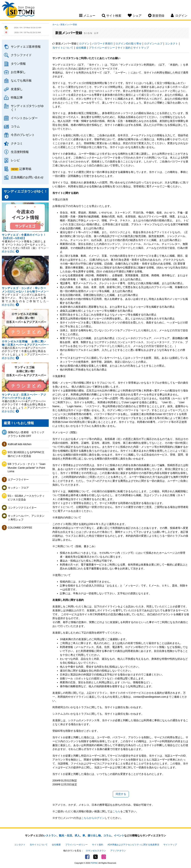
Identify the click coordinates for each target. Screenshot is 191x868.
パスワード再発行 (102, 44)
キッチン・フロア (18, 488)
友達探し (17, 89)
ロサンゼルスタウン (96, 851)
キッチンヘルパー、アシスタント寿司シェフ (26, 518)
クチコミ (17, 143)
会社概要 (81, 48)
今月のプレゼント (23, 135)
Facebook (87, 857)
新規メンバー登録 (69, 24)
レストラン (50, 835)
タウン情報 (18, 64)
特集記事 (17, 97)
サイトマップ (141, 48)
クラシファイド (21, 55)
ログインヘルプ (153, 44)
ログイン (84, 44)
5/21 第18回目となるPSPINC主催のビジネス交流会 (26, 454)
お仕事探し (18, 72)
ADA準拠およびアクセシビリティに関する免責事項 (133, 845)
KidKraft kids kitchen (20, 444)
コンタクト (171, 44)
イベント (119, 835)
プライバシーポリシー (102, 48)
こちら (116, 811)
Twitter (95, 857)
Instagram (104, 857)
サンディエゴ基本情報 (26, 47)
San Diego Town (18, 10)
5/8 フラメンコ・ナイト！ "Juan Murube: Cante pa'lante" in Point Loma (27, 468)
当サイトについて (63, 48)
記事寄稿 (25, 169)
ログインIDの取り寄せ (129, 44)
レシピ (15, 160)
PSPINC (94, 863)
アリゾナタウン (118, 851)
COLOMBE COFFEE (20, 528)
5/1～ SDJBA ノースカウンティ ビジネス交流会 (27, 498)
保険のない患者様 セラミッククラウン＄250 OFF (26, 434)
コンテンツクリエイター (22, 508)
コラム (15, 126)
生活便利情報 (20, 152)
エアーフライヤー (18, 480)
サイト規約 (124, 48)
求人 (77, 835)
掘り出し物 (94, 835)
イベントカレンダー (24, 118)
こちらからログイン (93, 818)
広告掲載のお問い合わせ (27, 177)
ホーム (55, 24)
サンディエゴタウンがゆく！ (27, 108)
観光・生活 (65, 835)
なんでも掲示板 (21, 80)
